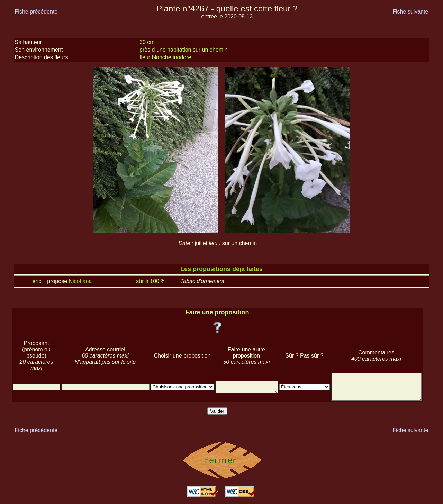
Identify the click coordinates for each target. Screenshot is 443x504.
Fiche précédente (36, 12)
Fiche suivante (410, 12)
